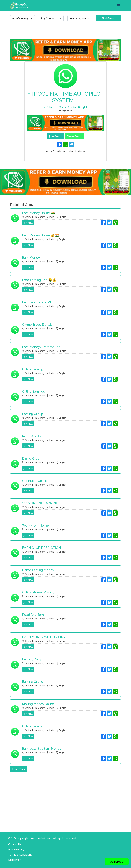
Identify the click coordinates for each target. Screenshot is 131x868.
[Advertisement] (65, 795)
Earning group (33, 414)
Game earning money (38, 570)
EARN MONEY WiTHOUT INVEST (47, 637)
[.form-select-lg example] (23, 18)
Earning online (33, 682)
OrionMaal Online (35, 481)
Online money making (38, 592)
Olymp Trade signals (37, 325)
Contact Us (15, 844)
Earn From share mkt (38, 302)
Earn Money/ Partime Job (41, 347)
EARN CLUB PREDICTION (41, 548)
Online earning (33, 369)
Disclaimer (14, 860)
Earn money (31, 258)
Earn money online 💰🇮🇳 (40, 235)
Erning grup (31, 458)
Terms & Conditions (20, 855)
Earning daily (32, 659)
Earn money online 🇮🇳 (38, 213)
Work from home (35, 525)
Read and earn (33, 615)
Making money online (38, 704)
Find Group (109, 18)
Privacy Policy (16, 850)
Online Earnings (33, 392)
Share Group (74, 136)
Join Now (28, 223)
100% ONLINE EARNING (40, 503)
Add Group (117, 862)
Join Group (56, 136)
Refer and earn (33, 436)
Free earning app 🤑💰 (39, 280)
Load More (19, 769)
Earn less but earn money (42, 749)
